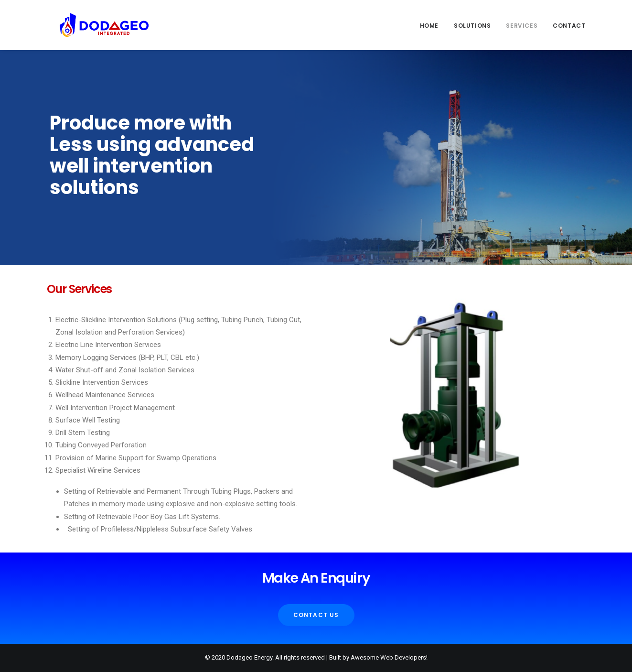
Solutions (472, 26)
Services (522, 26)
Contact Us (316, 615)
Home (429, 26)
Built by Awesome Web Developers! (378, 657)
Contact (569, 26)
